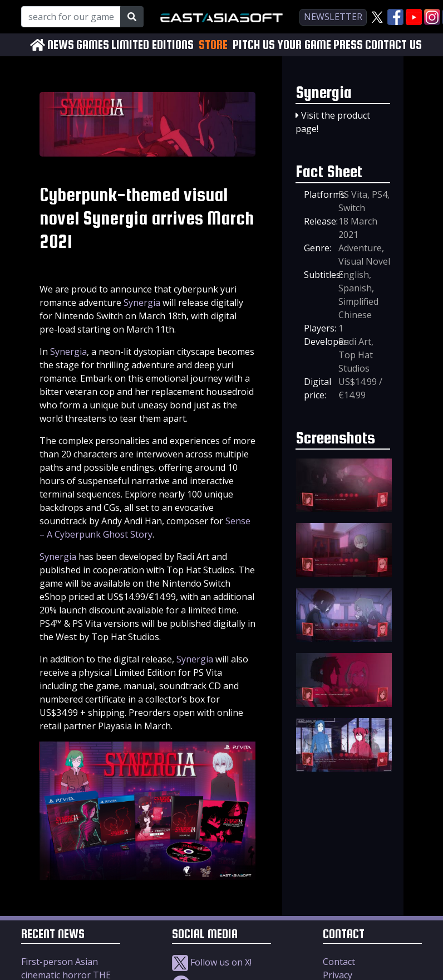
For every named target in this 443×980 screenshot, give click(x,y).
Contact (339, 962)
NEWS (61, 45)
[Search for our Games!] (71, 17)
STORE (213, 45)
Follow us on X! (212, 962)
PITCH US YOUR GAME (282, 45)
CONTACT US (393, 45)
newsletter (333, 17)
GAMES (93, 45)
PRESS (348, 45)
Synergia (142, 303)
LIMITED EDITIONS (152, 45)
